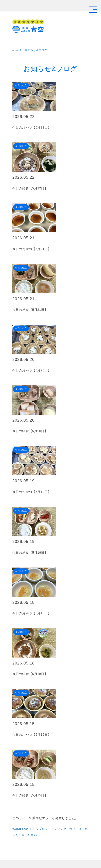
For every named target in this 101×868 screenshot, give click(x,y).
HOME (17, 50)
